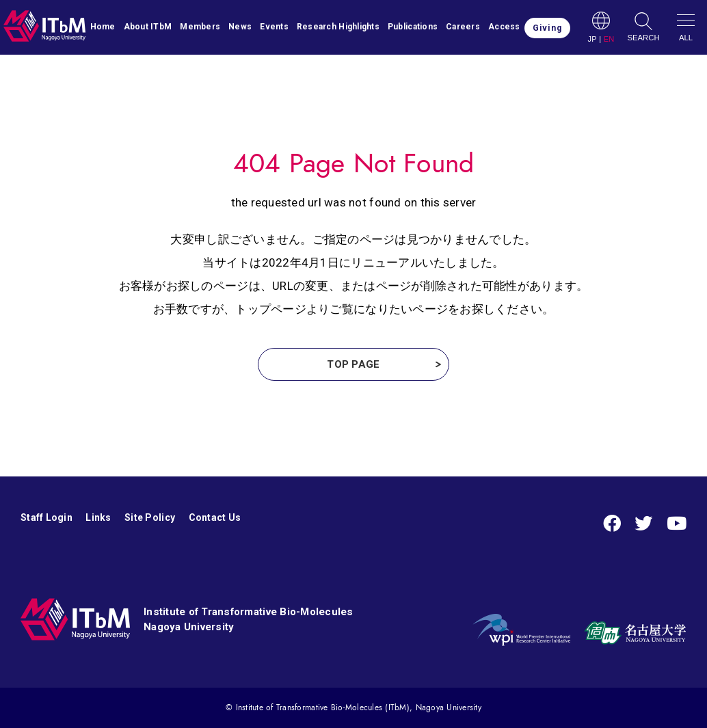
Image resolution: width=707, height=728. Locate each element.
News (240, 27)
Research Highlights (338, 27)
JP (592, 39)
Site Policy (150, 517)
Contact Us (215, 517)
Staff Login (46, 517)
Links (98, 517)
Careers (463, 27)
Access (504, 27)
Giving (547, 28)
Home (103, 27)
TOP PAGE (353, 364)
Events (274, 27)
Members (200, 27)
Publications (413, 27)
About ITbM (148, 27)
